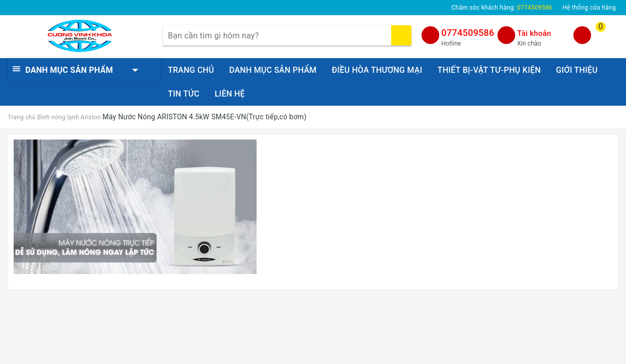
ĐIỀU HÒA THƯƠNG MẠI (377, 70)
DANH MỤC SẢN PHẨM (273, 70)
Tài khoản (534, 33)
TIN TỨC (184, 94)
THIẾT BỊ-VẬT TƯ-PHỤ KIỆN (489, 70)
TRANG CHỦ (191, 70)
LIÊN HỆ (230, 94)
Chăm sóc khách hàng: (502, 8)
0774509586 (468, 33)
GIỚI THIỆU (577, 70)
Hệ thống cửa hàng (589, 8)
